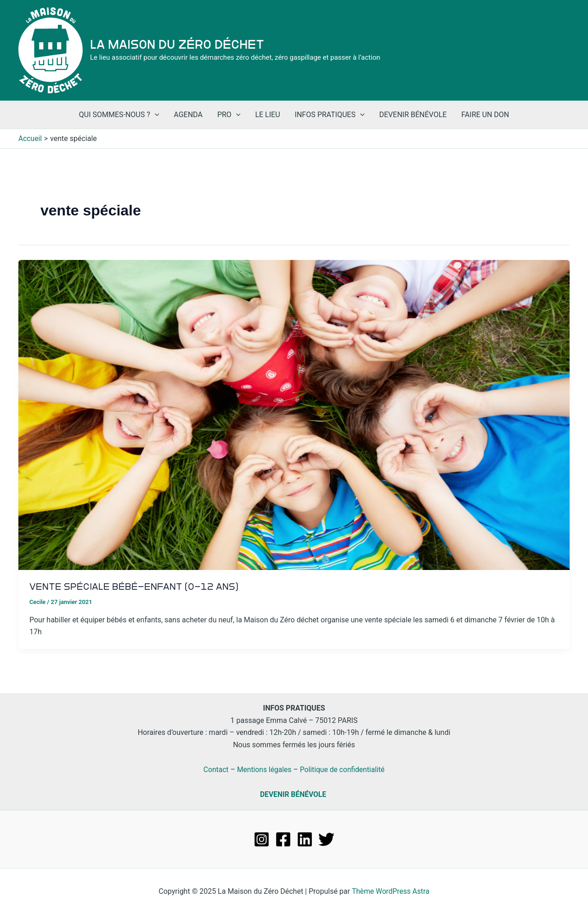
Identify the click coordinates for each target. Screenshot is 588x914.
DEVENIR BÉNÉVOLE (293, 794)
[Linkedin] (305, 839)
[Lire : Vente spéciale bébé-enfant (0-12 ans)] (294, 415)
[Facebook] (283, 839)
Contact (215, 770)
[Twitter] (326, 839)
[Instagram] (262, 839)
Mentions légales (263, 770)
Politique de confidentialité (343, 770)
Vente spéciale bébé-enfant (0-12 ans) (135, 587)
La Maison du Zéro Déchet (177, 45)
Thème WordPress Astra (391, 891)
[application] (155, 115)
